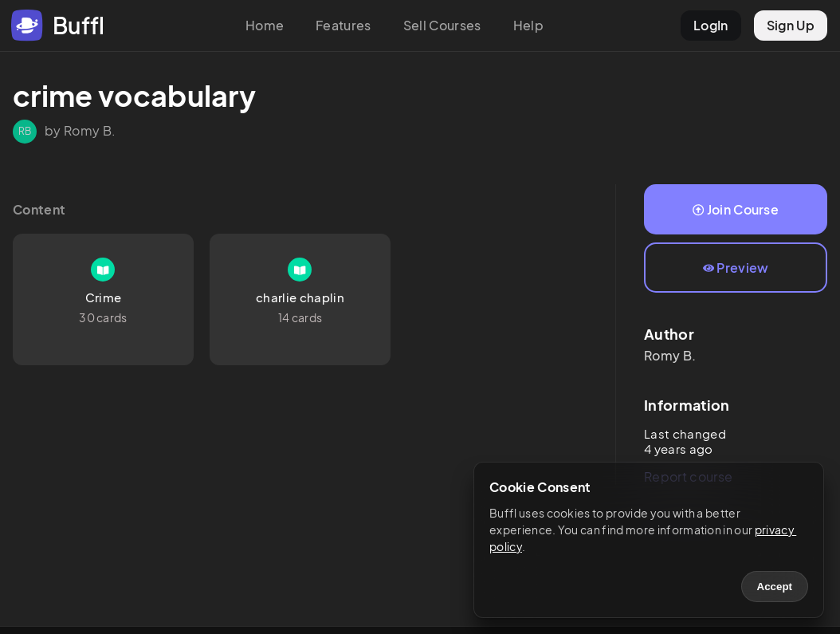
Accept (775, 587)
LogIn (711, 25)
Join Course (736, 209)
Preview (736, 268)
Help (528, 25)
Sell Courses (442, 25)
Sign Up (791, 25)
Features (343, 25)
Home (265, 25)
